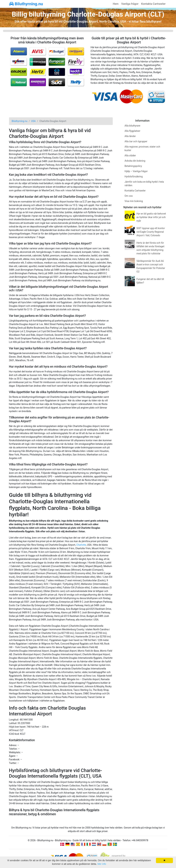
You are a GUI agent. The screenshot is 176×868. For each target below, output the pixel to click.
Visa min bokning (134, 201)
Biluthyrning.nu (26, 4)
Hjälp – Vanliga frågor (136, 171)
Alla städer (130, 155)
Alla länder (130, 136)
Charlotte (81, 545)
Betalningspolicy (133, 166)
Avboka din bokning (135, 161)
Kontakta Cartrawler (153, 4)
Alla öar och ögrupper (136, 141)
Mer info (102, 864)
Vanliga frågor (130, 4)
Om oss (129, 196)
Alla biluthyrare (132, 126)
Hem (116, 4)
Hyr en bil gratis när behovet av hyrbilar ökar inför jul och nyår (151, 217)
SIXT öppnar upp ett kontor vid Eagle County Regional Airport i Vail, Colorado (151, 232)
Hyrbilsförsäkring (134, 177)
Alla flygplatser (132, 131)
